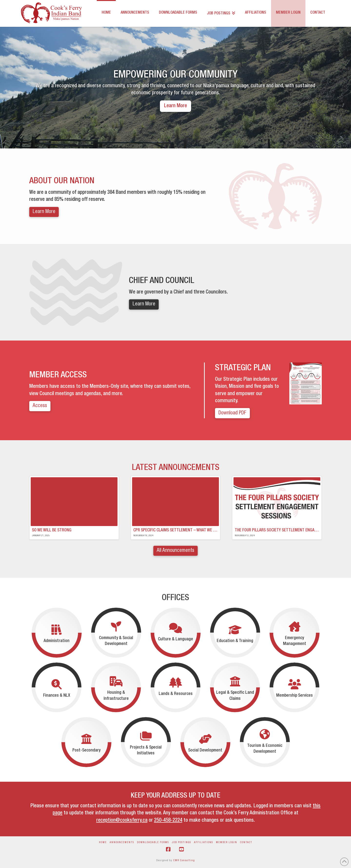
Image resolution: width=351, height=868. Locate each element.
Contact (246, 843)
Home (103, 843)
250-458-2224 (168, 821)
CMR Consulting (184, 861)
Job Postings (181, 843)
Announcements (122, 843)
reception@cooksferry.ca (122, 821)
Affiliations (204, 843)
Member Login (227, 843)
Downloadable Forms (153, 843)
